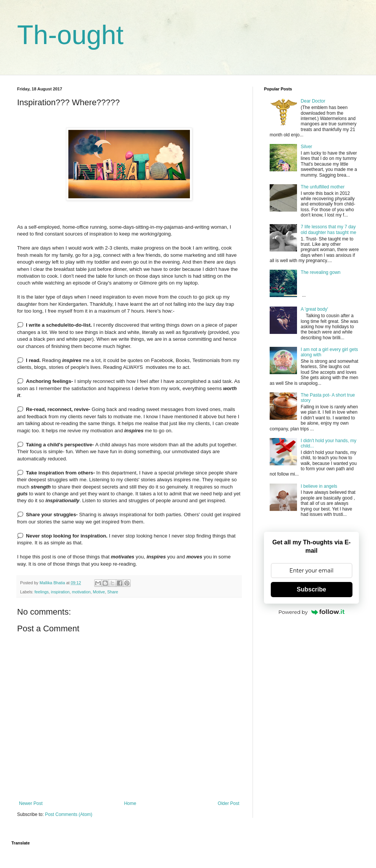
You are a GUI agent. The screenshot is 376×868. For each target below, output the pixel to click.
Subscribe (311, 589)
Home (130, 803)
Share (113, 592)
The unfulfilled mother (323, 187)
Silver (306, 147)
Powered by (311, 612)
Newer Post (31, 803)
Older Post (228, 803)
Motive (99, 592)
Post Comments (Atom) (69, 814)
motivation (81, 592)
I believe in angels (319, 486)
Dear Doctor (313, 101)
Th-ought (70, 35)
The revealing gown (321, 272)
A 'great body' (314, 309)
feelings (42, 592)
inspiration (60, 592)
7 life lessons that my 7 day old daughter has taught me (329, 229)
